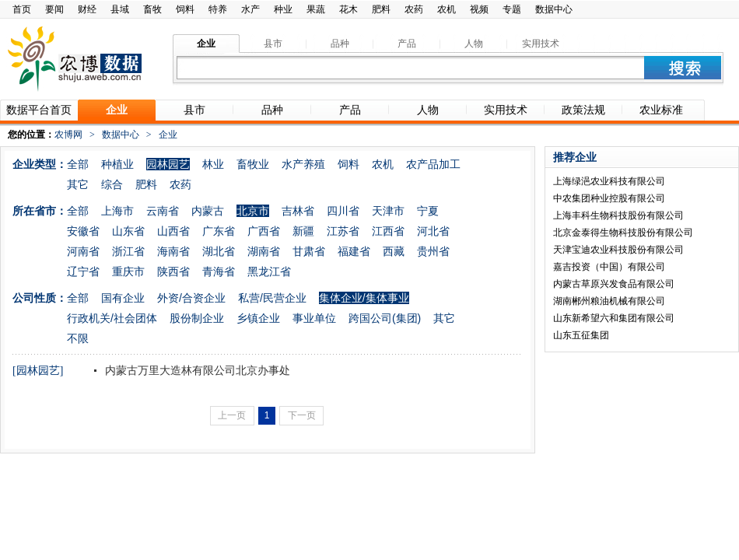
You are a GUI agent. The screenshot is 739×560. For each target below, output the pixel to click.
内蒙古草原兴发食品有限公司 (614, 284)
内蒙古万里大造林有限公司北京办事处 (196, 370)
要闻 (54, 9)
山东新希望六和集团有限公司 (614, 318)
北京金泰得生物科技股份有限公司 (623, 233)
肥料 (381, 9)
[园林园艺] (38, 371)
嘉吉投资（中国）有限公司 (609, 267)
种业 (283, 9)
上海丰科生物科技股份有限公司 (618, 215)
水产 (250, 9)
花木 (348, 9)
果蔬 (316, 9)
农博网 (68, 135)
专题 (512, 9)
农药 (414, 9)
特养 (218, 9)
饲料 (185, 9)
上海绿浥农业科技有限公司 (609, 181)
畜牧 (152, 9)
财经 (87, 9)
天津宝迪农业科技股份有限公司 (618, 250)
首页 (22, 9)
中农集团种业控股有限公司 (609, 198)
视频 (479, 9)
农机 (447, 9)
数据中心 (554, 9)
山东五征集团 (581, 335)
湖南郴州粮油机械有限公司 (609, 301)
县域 (120, 9)
